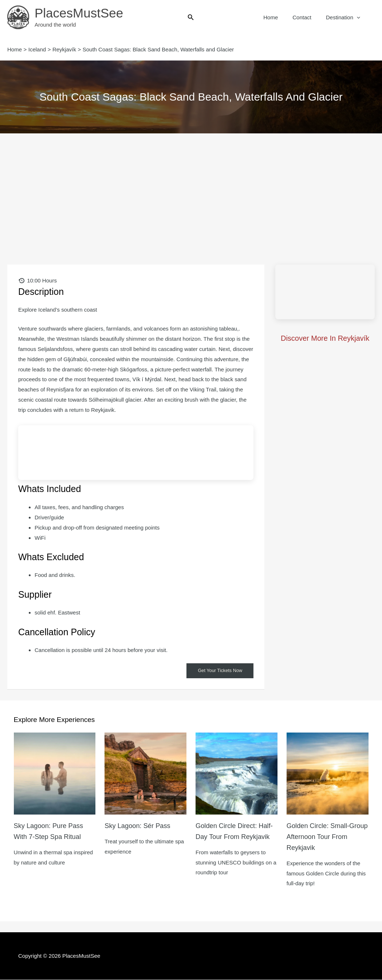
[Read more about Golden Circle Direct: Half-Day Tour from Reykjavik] (237, 774)
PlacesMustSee (79, 13)
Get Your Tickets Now (218, 671)
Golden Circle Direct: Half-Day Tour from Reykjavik (229, 837)
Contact (307, 17)
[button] (191, 17)
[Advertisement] (191, 188)
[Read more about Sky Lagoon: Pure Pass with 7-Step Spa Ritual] (55, 774)
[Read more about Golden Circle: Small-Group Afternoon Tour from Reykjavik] (328, 774)
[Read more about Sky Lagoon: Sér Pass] (145, 774)
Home (280, 17)
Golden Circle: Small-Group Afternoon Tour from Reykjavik (321, 837)
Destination (345, 17)
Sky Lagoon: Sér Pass (141, 826)
